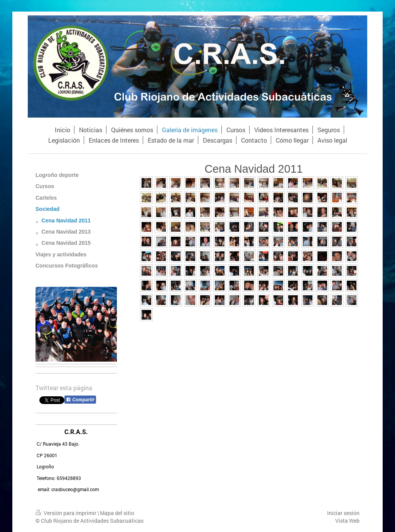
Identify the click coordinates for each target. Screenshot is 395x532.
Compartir (80, 400)
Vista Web (347, 521)
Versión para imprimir (67, 513)
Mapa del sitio (117, 513)
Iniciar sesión (343, 513)
